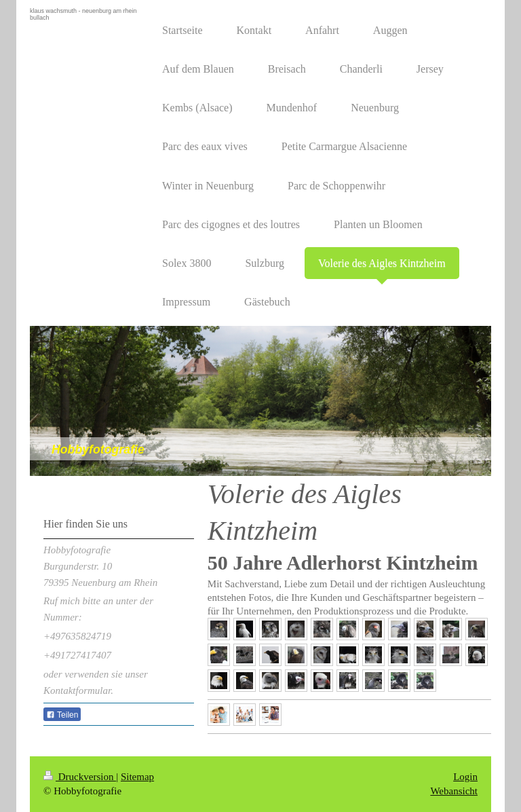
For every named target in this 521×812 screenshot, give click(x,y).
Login (465, 777)
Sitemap (137, 777)
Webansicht (454, 791)
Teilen (62, 715)
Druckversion (80, 777)
